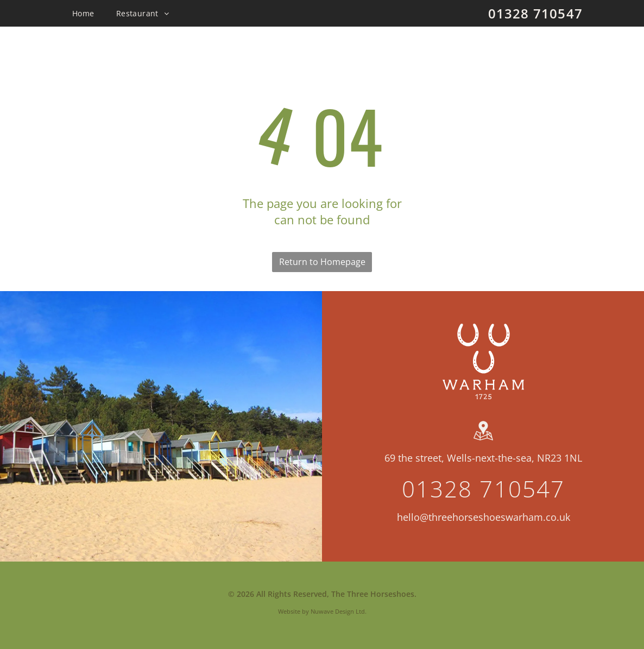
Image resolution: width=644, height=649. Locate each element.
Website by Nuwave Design (316, 611)
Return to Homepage (322, 262)
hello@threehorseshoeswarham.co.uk (484, 517)
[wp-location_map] (483, 440)
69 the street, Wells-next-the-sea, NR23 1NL (483, 458)
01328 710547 (535, 13)
